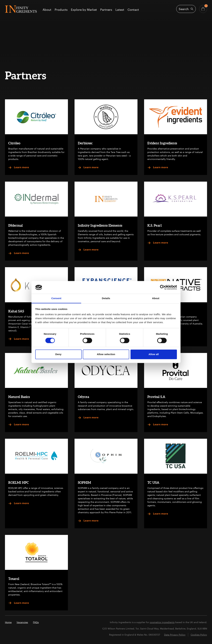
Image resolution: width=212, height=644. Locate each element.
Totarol (14, 579)
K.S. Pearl (155, 225)
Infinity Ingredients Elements (100, 225)
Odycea (83, 397)
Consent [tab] (56, 298)
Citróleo (14, 143)
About (47, 10)
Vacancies (22, 622)
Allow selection (106, 354)
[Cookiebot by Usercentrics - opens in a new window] (162, 287)
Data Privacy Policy (175, 635)
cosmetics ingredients (162, 622)
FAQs (36, 622)
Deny (58, 354)
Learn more (19, 168)
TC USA (153, 483)
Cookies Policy (199, 635)
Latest (120, 10)
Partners (106, 10)
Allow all (154, 354)
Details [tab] (106, 298)
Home (8, 622)
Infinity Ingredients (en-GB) (21, 9)
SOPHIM (84, 483)
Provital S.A (156, 397)
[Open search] (186, 9)
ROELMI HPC (19, 483)
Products (61, 10)
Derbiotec (85, 143)
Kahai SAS (16, 311)
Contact (133, 10)
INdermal (15, 225)
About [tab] (156, 298)
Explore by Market (84, 10)
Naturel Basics (19, 397)
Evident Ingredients (162, 143)
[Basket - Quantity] (203, 9)
